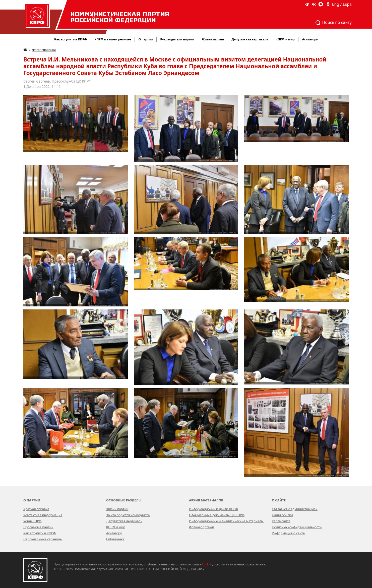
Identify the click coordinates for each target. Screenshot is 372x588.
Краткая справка (36, 509)
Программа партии (38, 527)
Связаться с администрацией (295, 509)
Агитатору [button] (310, 39)
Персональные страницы (43, 539)
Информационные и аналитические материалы (226, 521)
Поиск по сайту (333, 23)
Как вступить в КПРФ (71, 39)
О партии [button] (145, 39)
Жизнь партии (117, 509)
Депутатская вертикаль (124, 521)
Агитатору (114, 533)
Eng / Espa (342, 4)
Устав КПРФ (32, 521)
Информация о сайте (288, 533)
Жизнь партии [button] (213, 39)
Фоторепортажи (44, 50)
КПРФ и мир (116, 527)
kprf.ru (207, 564)
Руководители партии (177, 39)
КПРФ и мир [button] (285, 39)
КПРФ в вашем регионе (113, 39)
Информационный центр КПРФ (213, 509)
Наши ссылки (282, 515)
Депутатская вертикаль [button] (250, 39)
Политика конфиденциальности (297, 527)
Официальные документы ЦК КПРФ (217, 515)
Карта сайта (281, 521)
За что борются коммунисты (128, 515)
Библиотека (115, 539)
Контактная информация (43, 515)
